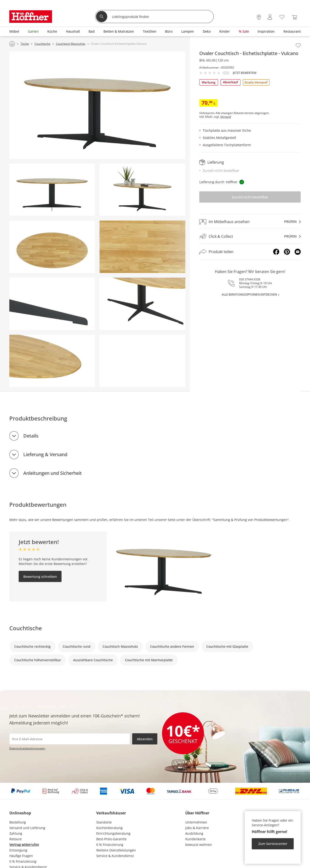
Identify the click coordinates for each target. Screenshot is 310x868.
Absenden (145, 739)
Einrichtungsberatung (113, 833)
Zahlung (16, 833)
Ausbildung (194, 833)
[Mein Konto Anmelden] (270, 17)
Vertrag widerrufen (24, 845)
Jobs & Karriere (197, 828)
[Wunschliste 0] (282, 17)
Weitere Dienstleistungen (116, 850)
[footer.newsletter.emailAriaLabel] (70, 739)
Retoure (15, 839)
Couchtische (26, 628)
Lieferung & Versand (45, 454)
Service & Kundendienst (115, 856)
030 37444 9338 (250, 279)
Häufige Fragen (21, 856)
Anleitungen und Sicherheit (53, 473)
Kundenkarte (195, 839)
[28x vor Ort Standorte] (259, 17)
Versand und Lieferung (27, 828)
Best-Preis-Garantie (111, 839)
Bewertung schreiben (40, 577)
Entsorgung (18, 850)
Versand (226, 117)
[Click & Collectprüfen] (250, 236)
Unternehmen (196, 822)
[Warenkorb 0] (294, 17)
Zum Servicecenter (273, 844)
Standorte (104, 822)
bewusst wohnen (199, 845)
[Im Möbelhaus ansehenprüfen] (250, 222)
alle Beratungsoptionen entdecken (249, 294)
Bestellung (18, 822)
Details (31, 436)
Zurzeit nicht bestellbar (250, 197)
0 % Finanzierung (23, 861)
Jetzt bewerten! (245, 73)
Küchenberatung (109, 828)
